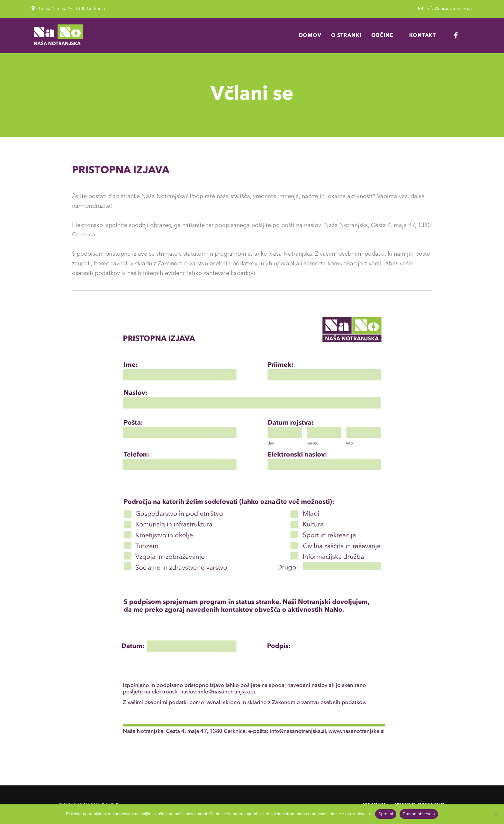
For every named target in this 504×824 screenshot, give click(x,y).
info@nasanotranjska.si (445, 9)
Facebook (456, 35)
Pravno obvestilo (419, 814)
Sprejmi (386, 814)
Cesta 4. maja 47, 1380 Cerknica (68, 9)
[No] (496, 814)
